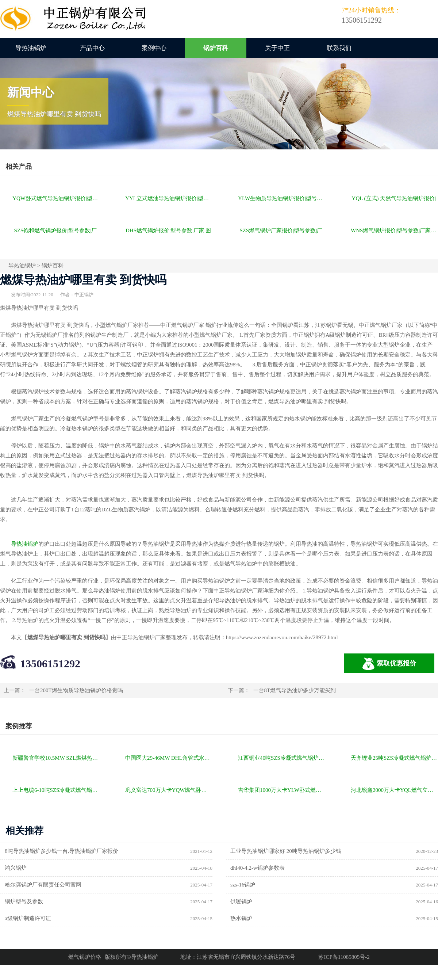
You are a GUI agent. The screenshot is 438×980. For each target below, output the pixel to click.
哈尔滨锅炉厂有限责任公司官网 (43, 885)
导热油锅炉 (31, 48)
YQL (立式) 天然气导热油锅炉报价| (394, 198)
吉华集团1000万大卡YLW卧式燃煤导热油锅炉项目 (282, 790)
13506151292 (50, 663)
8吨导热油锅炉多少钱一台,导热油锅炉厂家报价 (62, 851)
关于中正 (277, 48)
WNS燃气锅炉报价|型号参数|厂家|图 (394, 230)
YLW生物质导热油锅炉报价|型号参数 (282, 198)
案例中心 (154, 48)
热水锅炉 (241, 918)
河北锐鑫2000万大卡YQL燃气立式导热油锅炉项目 (394, 790)
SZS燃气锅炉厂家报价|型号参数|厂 (281, 230)
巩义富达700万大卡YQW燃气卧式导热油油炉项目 (169, 790)
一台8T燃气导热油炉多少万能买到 (295, 690)
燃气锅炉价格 (85, 957)
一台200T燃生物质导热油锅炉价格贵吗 (76, 690)
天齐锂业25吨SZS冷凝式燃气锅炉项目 (394, 758)
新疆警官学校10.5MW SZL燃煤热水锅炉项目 (56, 758)
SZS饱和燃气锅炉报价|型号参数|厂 (56, 230)
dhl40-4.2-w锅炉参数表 (258, 868)
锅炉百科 (216, 48)
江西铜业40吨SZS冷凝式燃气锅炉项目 (282, 758)
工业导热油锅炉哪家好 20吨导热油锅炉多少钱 (286, 851)
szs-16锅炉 (243, 885)
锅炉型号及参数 (24, 901)
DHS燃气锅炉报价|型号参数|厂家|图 (168, 230)
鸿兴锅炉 (16, 868)
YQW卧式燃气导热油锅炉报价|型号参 (56, 198)
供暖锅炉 (241, 901)
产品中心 (92, 48)
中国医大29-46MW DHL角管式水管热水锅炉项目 (169, 758)
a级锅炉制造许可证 (28, 918)
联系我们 (339, 48)
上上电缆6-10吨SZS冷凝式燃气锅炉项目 (56, 790)
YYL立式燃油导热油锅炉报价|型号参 (169, 198)
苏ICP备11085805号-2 (344, 957)
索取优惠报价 (389, 664)
